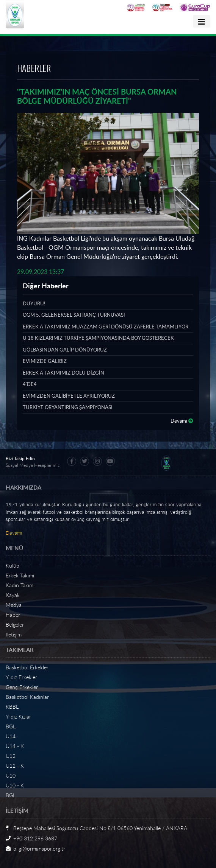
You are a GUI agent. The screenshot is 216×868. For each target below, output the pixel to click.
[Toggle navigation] (202, 21)
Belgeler (15, 625)
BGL (11, 726)
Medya (14, 605)
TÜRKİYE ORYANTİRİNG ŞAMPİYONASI (68, 407)
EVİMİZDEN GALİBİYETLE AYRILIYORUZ (69, 396)
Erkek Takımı (20, 575)
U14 (11, 736)
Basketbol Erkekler (27, 667)
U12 (11, 756)
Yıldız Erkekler (21, 677)
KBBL (12, 707)
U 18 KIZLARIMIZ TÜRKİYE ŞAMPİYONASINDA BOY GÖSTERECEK (98, 338)
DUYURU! (34, 303)
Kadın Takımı (20, 585)
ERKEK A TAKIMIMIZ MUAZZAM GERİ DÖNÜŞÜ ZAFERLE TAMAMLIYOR (106, 327)
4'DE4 (30, 384)
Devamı (182, 421)
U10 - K (15, 785)
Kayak (13, 595)
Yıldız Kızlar (18, 716)
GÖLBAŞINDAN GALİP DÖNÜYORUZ (65, 350)
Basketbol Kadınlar (27, 697)
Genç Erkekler (22, 687)
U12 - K (15, 766)
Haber (13, 615)
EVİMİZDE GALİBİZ (45, 361)
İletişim (14, 634)
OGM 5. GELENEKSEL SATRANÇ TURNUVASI (74, 315)
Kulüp (13, 565)
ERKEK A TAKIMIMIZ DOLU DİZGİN (63, 373)
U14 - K (15, 746)
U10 (11, 775)
